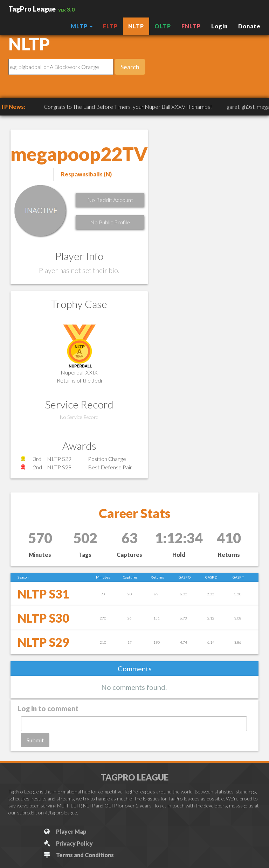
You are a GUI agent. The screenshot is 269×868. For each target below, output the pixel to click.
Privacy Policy (68, 843)
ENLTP (191, 26)
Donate (249, 26)
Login (219, 26)
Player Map (65, 831)
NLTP (136, 26)
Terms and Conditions (78, 855)
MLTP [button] (82, 26)
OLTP (163, 26)
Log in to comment (48, 708)
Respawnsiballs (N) (86, 174)
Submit (35, 740)
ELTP (110, 26)
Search (130, 67)
